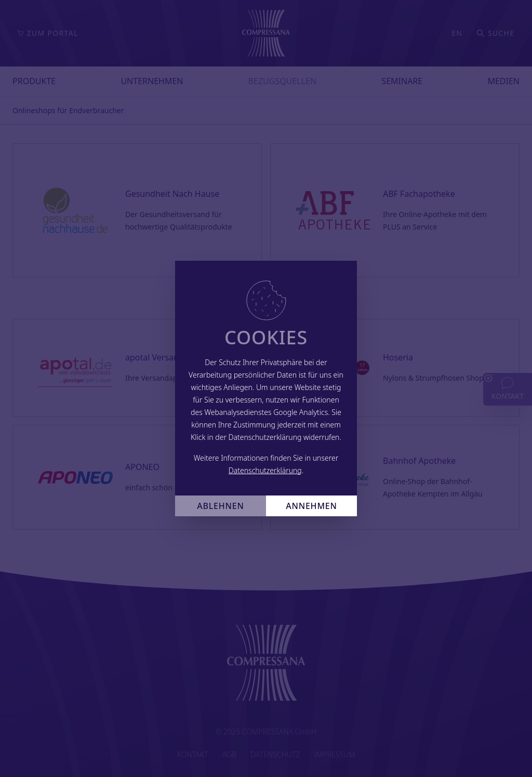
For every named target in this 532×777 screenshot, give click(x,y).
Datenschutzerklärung (265, 470)
